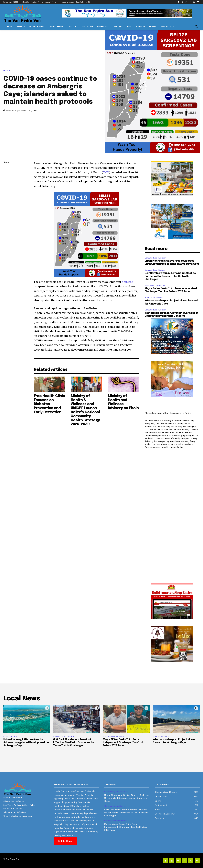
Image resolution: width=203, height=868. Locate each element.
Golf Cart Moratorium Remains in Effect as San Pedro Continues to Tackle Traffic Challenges (170, 276)
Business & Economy (154, 298)
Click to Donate (65, 841)
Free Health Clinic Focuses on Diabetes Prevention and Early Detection (49, 404)
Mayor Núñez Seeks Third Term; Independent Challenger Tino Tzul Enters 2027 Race (123, 743)
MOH (106, 172)
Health (7, 71)
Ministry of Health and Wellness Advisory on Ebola (123, 402)
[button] (196, 26)
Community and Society (155, 258)
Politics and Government (155, 285)
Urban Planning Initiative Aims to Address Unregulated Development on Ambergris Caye (26, 743)
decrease (127, 282)
